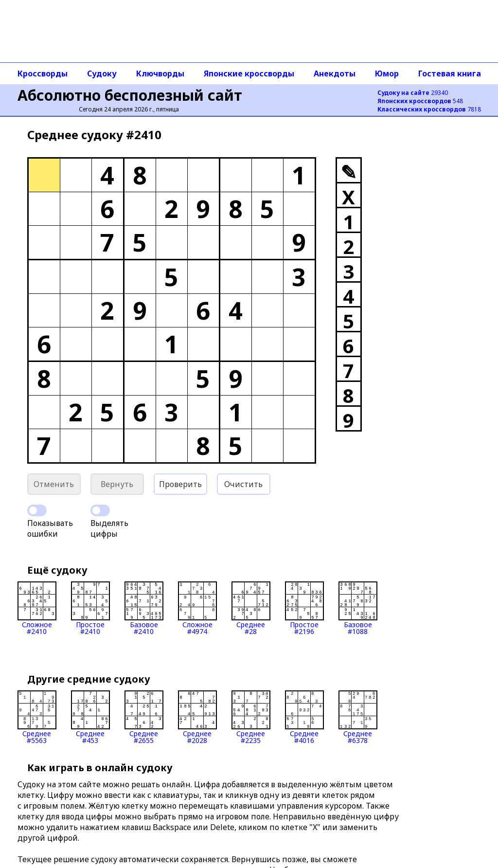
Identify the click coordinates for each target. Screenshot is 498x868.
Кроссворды (43, 73)
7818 (429, 109)
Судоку (102, 73)
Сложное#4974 (197, 608)
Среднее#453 (90, 717)
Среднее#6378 (358, 717)
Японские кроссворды (249, 73)
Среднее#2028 (197, 717)
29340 (413, 93)
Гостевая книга (450, 73)
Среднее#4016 (304, 717)
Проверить (180, 484)
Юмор (387, 73)
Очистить (243, 484)
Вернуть (117, 484)
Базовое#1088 (358, 608)
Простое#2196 (304, 608)
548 (420, 101)
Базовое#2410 (144, 608)
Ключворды (160, 73)
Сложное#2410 (37, 608)
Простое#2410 (90, 608)
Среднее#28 (251, 608)
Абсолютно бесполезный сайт (130, 95)
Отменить (54, 484)
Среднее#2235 (251, 717)
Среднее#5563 (37, 717)
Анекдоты (335, 73)
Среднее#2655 (144, 717)
